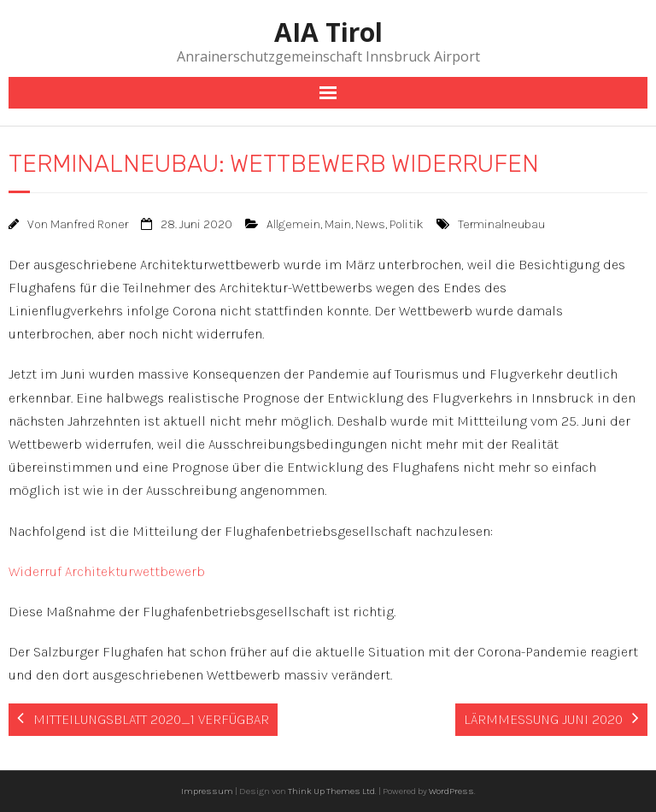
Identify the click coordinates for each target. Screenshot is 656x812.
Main (338, 224)
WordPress (451, 791)
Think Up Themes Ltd (331, 791)
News (370, 224)
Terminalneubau (501, 224)
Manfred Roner (89, 224)
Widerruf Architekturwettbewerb (107, 571)
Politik (407, 224)
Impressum (207, 791)
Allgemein (293, 224)
